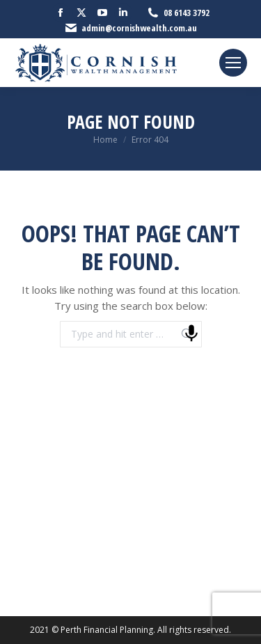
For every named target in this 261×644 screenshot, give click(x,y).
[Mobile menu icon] (233, 63)
